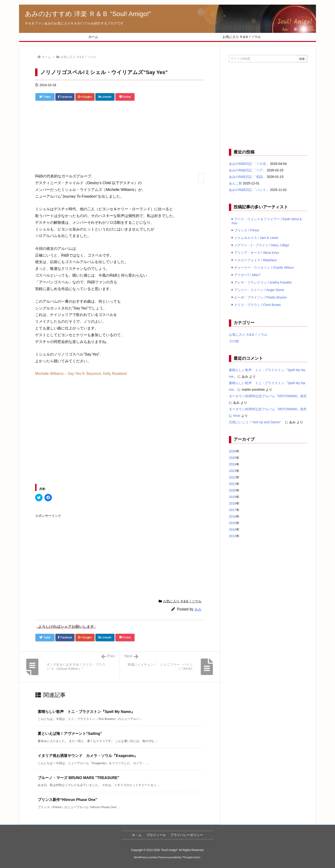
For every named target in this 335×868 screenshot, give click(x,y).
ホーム (46, 57)
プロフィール (156, 835)
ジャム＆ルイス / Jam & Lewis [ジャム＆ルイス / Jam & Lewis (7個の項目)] (256, 238)
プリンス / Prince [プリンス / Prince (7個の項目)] (247, 230)
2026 (233, 451)
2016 (233, 516)
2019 (233, 497)
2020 (233, 490)
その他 (234, 341)
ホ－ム (137, 835)
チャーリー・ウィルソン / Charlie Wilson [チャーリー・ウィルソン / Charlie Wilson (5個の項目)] (264, 268)
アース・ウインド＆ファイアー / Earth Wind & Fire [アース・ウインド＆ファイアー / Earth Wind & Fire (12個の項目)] (267, 221)
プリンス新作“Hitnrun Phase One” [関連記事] (67, 800)
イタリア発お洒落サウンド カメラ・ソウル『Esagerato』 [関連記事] (88, 756)
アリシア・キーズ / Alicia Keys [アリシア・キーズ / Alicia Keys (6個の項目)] (257, 253)
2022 (233, 477)
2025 (233, 458)
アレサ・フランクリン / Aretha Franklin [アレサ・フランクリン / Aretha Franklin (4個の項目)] (263, 282)
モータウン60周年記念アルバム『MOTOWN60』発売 (268, 396)
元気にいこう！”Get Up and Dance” (256, 422)
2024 (233, 464)
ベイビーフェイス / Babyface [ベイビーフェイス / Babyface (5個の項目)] (255, 260)
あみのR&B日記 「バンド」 (249, 190)
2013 (233, 536)
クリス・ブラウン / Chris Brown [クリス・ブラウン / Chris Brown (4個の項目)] (258, 305)
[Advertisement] (119, 139)
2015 (233, 523)
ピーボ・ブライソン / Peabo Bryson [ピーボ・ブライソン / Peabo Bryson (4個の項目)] (261, 297)
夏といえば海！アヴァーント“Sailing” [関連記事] (70, 734)
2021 (233, 484)
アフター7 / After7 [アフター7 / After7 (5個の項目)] (247, 275)
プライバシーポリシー (187, 835)
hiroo (237, 416)
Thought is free (191, 857)
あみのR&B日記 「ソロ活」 (249, 164)
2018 (233, 503)
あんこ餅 (235, 183)
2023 (233, 471)
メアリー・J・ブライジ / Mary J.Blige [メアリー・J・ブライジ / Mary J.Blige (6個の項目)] (262, 245)
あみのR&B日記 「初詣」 (247, 177)
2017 (233, 510)
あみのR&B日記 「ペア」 (247, 170)
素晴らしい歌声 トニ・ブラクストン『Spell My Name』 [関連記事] (86, 712)
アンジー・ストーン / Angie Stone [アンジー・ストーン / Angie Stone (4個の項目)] (259, 290)
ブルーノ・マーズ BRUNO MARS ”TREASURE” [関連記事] (79, 778)
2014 (233, 529)
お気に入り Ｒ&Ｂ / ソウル (78, 57)
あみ (198, 609)
